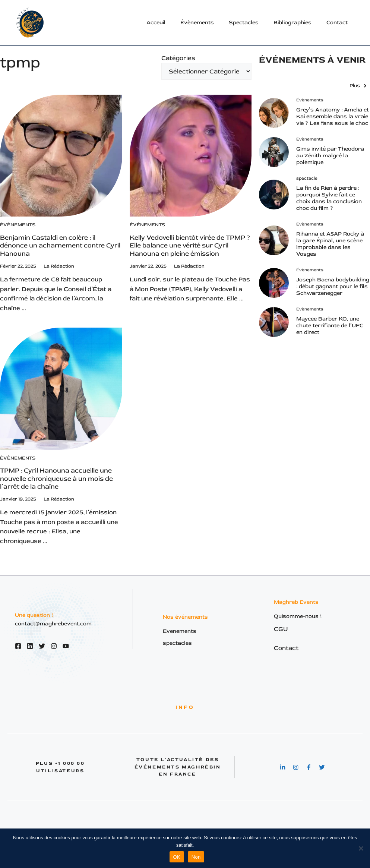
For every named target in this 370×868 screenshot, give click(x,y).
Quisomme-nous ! (298, 616)
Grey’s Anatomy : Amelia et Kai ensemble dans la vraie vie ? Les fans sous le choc (333, 116)
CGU (281, 629)
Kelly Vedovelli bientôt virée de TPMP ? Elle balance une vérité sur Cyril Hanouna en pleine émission (190, 246)
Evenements (180, 631)
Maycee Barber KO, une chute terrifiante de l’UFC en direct (330, 326)
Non (196, 857)
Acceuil (156, 23)
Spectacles (244, 23)
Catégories (178, 58)
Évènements (197, 23)
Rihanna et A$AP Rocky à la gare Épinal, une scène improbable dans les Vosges (330, 244)
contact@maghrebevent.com (53, 624)
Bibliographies (292, 23)
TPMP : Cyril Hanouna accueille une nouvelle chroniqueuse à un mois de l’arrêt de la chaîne (56, 479)
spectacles (177, 643)
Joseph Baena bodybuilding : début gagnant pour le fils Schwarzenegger (333, 286)
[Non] (361, 848)
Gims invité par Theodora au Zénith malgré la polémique (330, 156)
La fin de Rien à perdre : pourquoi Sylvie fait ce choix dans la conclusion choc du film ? (329, 198)
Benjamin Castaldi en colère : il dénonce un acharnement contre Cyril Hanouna (60, 246)
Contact (337, 23)
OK (177, 857)
